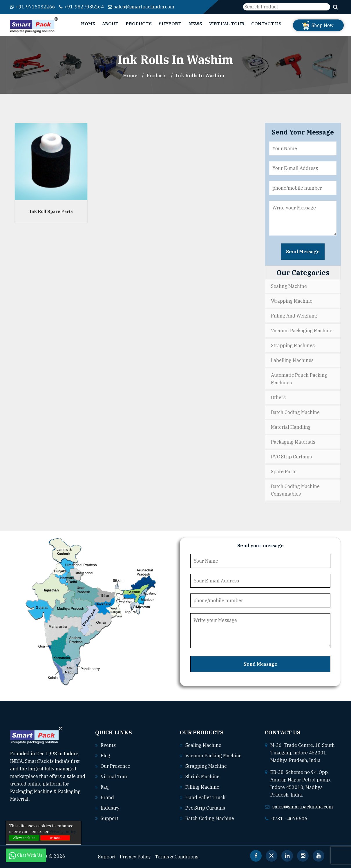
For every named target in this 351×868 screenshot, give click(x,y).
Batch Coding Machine (295, 412)
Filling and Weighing (294, 316)
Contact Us (266, 24)
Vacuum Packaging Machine (302, 331)
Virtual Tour (227, 24)
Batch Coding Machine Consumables (295, 490)
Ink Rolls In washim (200, 76)
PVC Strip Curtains (291, 457)
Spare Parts (284, 471)
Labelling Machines (292, 360)
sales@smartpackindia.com (141, 7)
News (195, 24)
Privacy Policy (135, 857)
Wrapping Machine (292, 301)
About (110, 24)
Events (108, 745)
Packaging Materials (293, 442)
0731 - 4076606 (290, 819)
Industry (110, 808)
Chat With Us (26, 855)
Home (88, 24)
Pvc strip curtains (205, 808)
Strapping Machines (293, 345)
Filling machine (202, 787)
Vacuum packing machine (214, 756)
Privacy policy (63, 832)
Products (139, 24)
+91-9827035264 (82, 7)
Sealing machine (203, 745)
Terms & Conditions (177, 857)
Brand (107, 797)
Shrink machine (202, 776)
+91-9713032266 (33, 7)
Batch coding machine (210, 818)
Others (278, 397)
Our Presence (115, 766)
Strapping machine (206, 766)
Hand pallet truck (205, 797)
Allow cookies (24, 838)
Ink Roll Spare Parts (51, 211)
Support (170, 24)
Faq (105, 787)
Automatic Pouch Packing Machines (299, 379)
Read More (45, 799)
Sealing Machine (289, 286)
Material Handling (291, 427)
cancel (55, 838)
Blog (105, 756)
